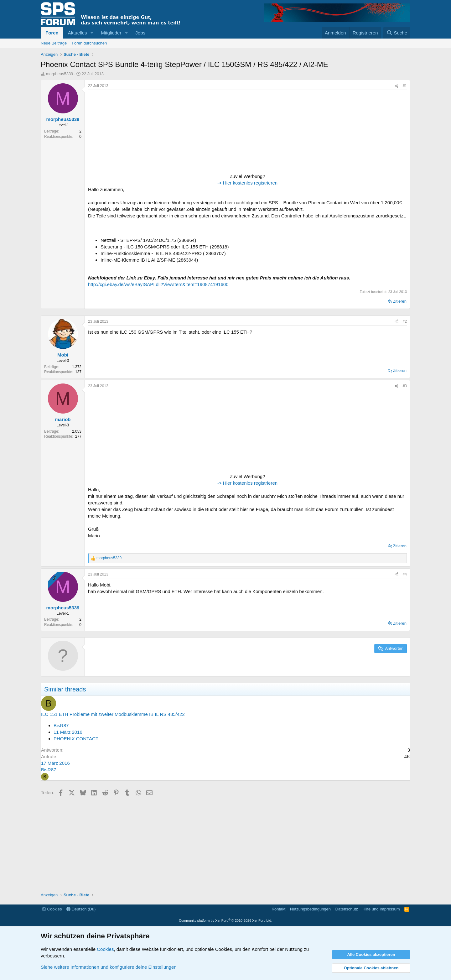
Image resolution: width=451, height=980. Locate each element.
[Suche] (397, 33)
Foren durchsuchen (89, 43)
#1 (405, 86)
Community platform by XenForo (225, 920)
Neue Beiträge (54, 43)
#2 (405, 321)
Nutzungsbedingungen (310, 909)
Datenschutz (347, 909)
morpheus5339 (60, 74)
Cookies (52, 909)
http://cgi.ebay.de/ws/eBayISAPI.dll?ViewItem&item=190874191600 (158, 284)
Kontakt (278, 909)
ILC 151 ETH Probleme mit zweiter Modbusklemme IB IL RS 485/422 (113, 714)
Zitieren (400, 301)
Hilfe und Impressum (381, 909)
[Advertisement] (127, 132)
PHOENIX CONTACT (76, 739)
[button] (92, 33)
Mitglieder (111, 33)
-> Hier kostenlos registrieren (247, 183)
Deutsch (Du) (81, 909)
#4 (405, 574)
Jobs (140, 33)
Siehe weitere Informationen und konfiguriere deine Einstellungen (109, 967)
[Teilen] (397, 86)
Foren (52, 33)
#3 (405, 386)
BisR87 (61, 725)
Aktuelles (78, 33)
